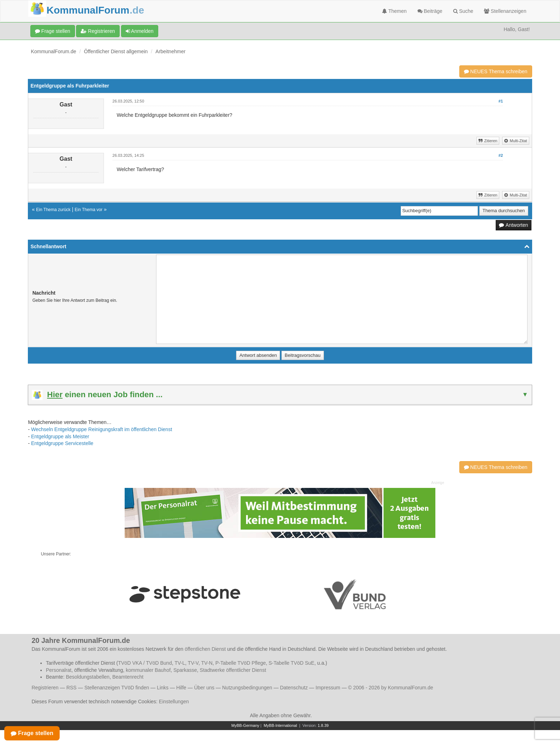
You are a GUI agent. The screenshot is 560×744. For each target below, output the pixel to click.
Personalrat (59, 670)
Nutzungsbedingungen (247, 688)
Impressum (328, 688)
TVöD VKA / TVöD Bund (145, 663)
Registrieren (98, 31)
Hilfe (181, 688)
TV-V (193, 663)
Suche (463, 11)
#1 (501, 101)
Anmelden (140, 31)
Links (163, 688)
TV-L (180, 663)
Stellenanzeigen (505, 11)
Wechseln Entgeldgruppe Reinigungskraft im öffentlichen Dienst (102, 429)
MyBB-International (280, 725)
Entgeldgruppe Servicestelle (62, 443)
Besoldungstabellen (87, 677)
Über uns (204, 688)
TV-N (207, 663)
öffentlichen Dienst (205, 649)
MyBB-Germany (245, 725)
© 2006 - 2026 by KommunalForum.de (391, 688)
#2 (501, 155)
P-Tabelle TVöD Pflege (241, 663)
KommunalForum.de (53, 51)
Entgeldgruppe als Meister (60, 436)
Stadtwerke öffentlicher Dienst (233, 670)
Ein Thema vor (89, 210)
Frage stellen (53, 31)
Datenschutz (294, 688)
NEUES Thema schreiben (496, 71)
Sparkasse (185, 670)
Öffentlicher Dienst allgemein (116, 51)
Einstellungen (174, 701)
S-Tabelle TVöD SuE (291, 663)
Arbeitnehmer (170, 51)
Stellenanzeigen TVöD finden (117, 688)
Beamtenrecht (128, 677)
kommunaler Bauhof (148, 670)
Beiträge (430, 11)
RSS (72, 688)
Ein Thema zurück (53, 210)
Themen (394, 11)
